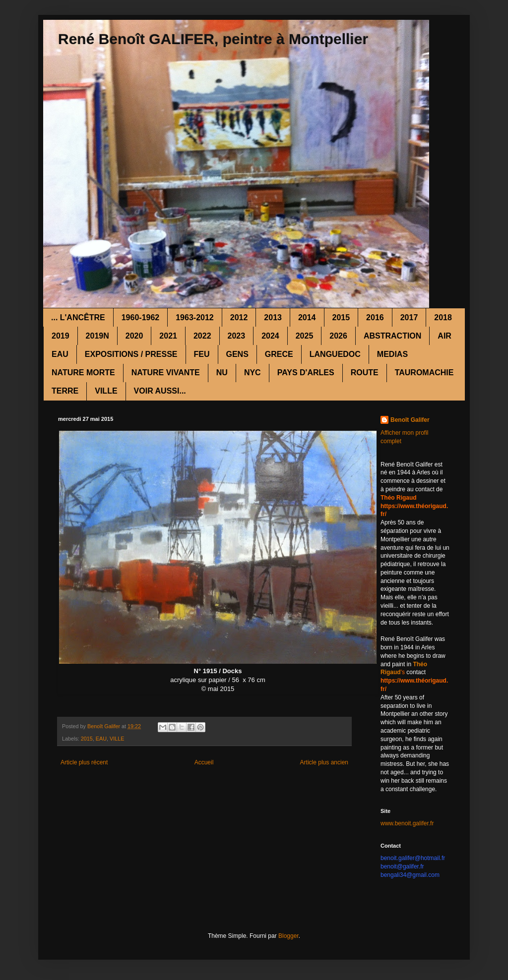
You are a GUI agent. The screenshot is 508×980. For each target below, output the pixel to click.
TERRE (65, 391)
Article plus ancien (324, 762)
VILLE (106, 391)
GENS (237, 354)
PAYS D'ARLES (306, 373)
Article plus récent (84, 762)
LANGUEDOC (335, 354)
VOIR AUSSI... (160, 391)
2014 (307, 317)
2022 (202, 336)
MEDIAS (392, 354)
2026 (338, 336)
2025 (305, 336)
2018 (443, 317)
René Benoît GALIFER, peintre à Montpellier (213, 39)
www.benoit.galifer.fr (407, 823)
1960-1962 (141, 317)
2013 (273, 317)
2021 (168, 336)
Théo (420, 664)
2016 (375, 317)
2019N (97, 336)
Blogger (288, 936)
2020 (134, 336)
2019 (61, 336)
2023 (237, 336)
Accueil (204, 762)
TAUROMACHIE (424, 373)
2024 (270, 336)
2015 (341, 317)
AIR (444, 336)
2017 (409, 317)
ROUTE (365, 373)
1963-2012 (195, 317)
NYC (253, 373)
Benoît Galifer (410, 420)
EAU (60, 354)
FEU (202, 354)
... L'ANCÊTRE (78, 317)
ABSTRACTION (392, 336)
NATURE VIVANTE (166, 373)
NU (222, 373)
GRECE (279, 354)
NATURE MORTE (83, 373)
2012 (239, 317)
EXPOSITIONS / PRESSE (131, 354)
